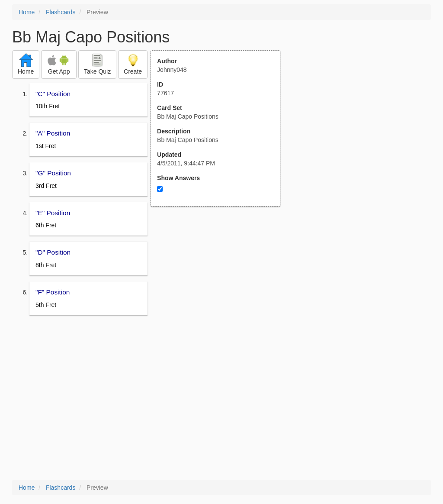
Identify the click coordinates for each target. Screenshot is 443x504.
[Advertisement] (220, 291)
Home (27, 12)
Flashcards (61, 12)
